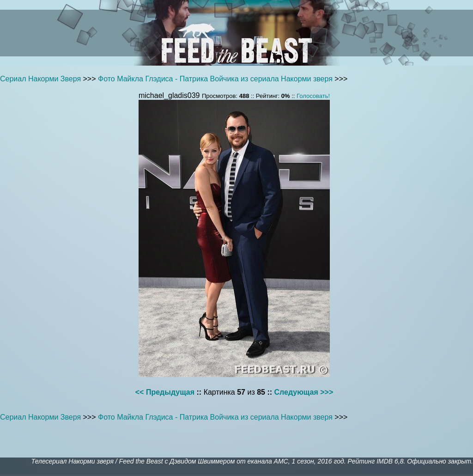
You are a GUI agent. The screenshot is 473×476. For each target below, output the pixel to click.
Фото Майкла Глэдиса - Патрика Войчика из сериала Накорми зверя (215, 79)
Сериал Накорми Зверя (40, 79)
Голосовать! (313, 96)
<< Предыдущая (165, 392)
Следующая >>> (304, 392)
